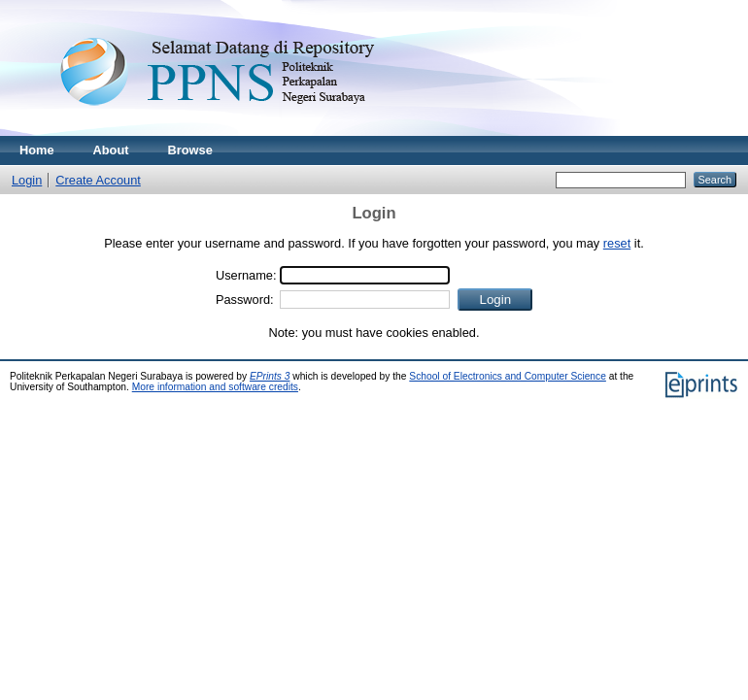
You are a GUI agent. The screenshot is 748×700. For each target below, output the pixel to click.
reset (617, 243)
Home (37, 150)
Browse (190, 150)
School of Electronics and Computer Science (508, 376)
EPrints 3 (270, 376)
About (111, 150)
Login (27, 180)
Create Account (98, 180)
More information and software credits (215, 387)
